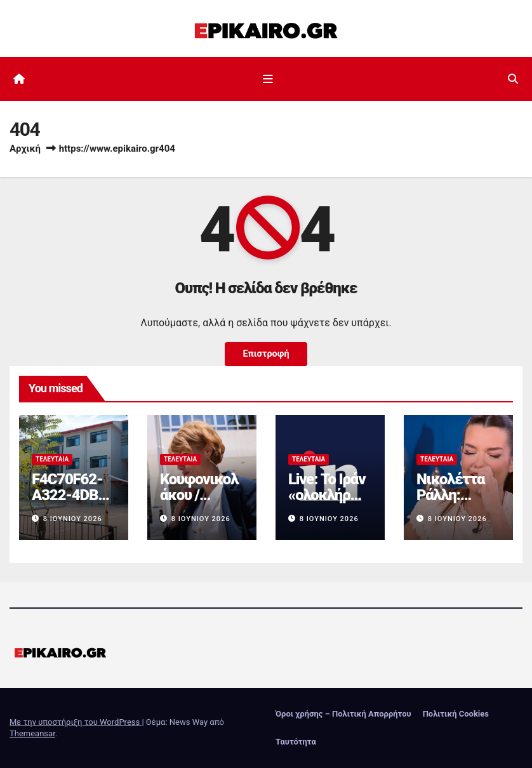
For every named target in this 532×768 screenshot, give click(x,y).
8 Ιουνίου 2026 (73, 519)
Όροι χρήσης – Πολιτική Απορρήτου (343, 714)
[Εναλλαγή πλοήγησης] (269, 79)
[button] (513, 79)
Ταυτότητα (296, 742)
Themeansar (32, 733)
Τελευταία (52, 459)
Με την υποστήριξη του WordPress (76, 722)
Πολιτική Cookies (456, 714)
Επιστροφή (266, 354)
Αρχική (25, 149)
